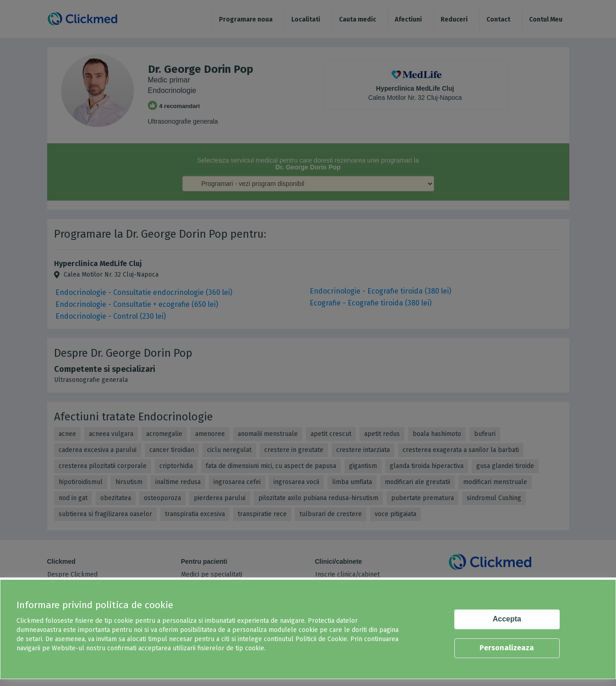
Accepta (507, 619)
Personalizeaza (507, 648)
